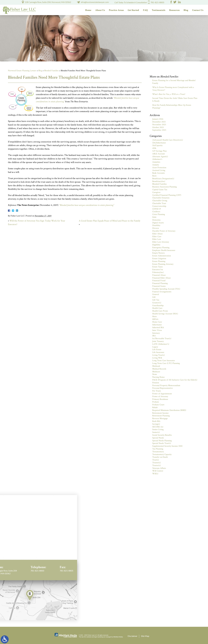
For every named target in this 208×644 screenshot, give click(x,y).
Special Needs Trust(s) (162, 443)
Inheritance (157, 325)
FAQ (145, 10)
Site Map (145, 636)
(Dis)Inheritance (159, 143)
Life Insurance (158, 352)
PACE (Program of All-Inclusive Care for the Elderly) (175, 380)
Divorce (156, 228)
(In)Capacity (157, 145)
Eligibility (156, 245)
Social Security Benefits (162, 435)
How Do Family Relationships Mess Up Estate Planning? (172, 106)
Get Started (133, 10)
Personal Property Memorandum (166, 385)
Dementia (156, 220)
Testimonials (159, 10)
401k (154, 148)
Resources (174, 10)
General (156, 294)
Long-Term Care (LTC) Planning (166, 363)
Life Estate (157, 350)
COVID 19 (157, 209)
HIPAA (155, 319)
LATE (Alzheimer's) (161, 344)
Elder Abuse (157, 234)
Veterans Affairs (159, 468)
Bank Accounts (159, 173)
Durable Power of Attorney (164, 231)
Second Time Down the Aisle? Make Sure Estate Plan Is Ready (175, 100)
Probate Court (158, 405)
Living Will (157, 358)
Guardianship (158, 305)
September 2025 (159, 130)
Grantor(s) (157, 303)
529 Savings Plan (159, 151)
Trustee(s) (157, 463)
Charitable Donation (161, 198)
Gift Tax (156, 300)
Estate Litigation (159, 259)
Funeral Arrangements (162, 292)
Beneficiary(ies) (159, 181)
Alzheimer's (157, 159)
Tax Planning (158, 449)
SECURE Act (158, 427)
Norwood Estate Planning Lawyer (22, 71)
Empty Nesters (159, 253)
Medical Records (159, 369)
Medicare (156, 372)
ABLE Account (159, 154)
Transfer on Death (160, 457)
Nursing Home (158, 377)
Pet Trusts (157, 391)
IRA (154, 336)
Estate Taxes (158, 267)
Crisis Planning (159, 214)
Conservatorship (159, 206)
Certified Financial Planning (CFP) (167, 195)
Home (88, 10)
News (155, 374)
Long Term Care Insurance (164, 361)
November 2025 (159, 125)
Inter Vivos (157, 330)
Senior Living (158, 429)
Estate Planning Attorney (163, 264)
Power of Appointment (162, 394)
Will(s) (155, 474)
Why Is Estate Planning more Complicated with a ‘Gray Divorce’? (173, 89)
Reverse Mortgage (160, 418)
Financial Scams (159, 286)
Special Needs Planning (162, 441)
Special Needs (158, 438)
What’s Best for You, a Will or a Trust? (169, 94)
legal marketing (99, 637)
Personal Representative (162, 388)
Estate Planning (159, 261)
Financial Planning (160, 283)
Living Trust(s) (159, 355)
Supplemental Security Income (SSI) (167, 446)
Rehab (155, 407)
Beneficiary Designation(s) (163, 179)
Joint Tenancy (158, 341)
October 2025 (158, 127)
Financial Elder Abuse (162, 278)
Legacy (155, 347)
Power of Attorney (160, 396)
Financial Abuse (159, 275)
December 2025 (159, 122)
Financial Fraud (159, 281)
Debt (154, 217)
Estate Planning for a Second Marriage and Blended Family (174, 82)
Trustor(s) (157, 465)
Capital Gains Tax (160, 190)
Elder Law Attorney (161, 242)
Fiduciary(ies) (158, 272)
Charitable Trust (159, 203)
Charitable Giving (160, 201)
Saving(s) (156, 424)
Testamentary (158, 452)
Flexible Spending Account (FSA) (166, 289)
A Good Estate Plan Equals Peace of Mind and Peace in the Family (110, 221)
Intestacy (156, 333)
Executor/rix (158, 270)
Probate (156, 402)
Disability (156, 225)
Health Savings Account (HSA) (165, 314)
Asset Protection (159, 168)
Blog (186, 10)
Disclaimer (133, 636)
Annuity (156, 165)
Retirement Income (160, 413)
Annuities (156, 162)
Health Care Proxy (160, 311)
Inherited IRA (158, 328)
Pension (156, 383)
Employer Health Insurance (164, 250)
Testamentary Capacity (162, 454)
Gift (154, 297)
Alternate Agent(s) (160, 157)
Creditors (156, 212)
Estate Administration (162, 256)
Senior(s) (156, 432)
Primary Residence (160, 399)
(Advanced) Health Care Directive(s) (168, 140)
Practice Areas (116, 10)
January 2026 (158, 119)
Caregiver (156, 192)
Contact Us (198, 10)
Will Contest (158, 471)
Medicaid (156, 366)
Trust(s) (156, 460)
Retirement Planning (161, 416)
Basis (154, 176)
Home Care (157, 322)
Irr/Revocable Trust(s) (162, 339)
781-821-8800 (157, 2)
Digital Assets (158, 223)
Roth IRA (156, 421)
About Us (100, 10)
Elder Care (157, 237)
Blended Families (51, 71)
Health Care (157, 308)
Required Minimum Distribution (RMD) (169, 410)
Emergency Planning (161, 248)
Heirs (155, 316)
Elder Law (157, 239)
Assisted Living (159, 170)
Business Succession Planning (164, 187)
